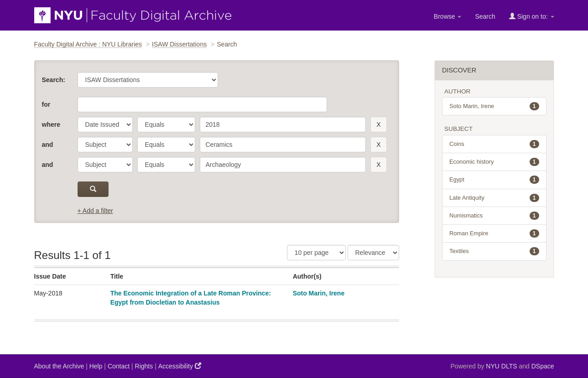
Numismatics (494, 216)
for (46, 104)
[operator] (166, 124)
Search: (54, 80)
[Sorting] (373, 253)
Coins (494, 144)
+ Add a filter (95, 211)
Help (96, 366)
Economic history (494, 162)
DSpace (543, 366)
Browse (448, 16)
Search (485, 16)
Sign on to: (532, 16)
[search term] (283, 124)
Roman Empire (494, 233)
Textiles (494, 251)
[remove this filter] (378, 124)
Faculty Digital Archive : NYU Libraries (88, 44)
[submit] (93, 189)
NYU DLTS (501, 366)
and (48, 145)
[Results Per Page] (316, 253)
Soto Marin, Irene (319, 293)
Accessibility (180, 366)
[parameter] (105, 124)
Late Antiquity (494, 198)
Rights (144, 366)
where (51, 124)
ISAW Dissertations (179, 44)
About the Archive (59, 366)
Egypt (494, 180)
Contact (119, 366)
